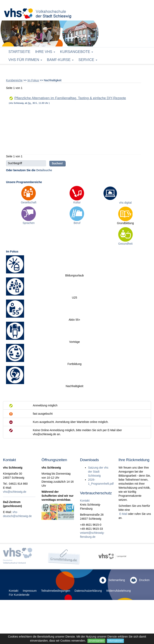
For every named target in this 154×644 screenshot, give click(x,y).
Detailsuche (44, 170)
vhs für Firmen (25, 60)
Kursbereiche (14, 80)
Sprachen (29, 223)
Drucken (140, 580)
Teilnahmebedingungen (56, 591)
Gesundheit (126, 244)
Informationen (115, 641)
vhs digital (125, 203)
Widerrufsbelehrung (119, 591)
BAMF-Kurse (60, 60)
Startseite (19, 52)
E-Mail (123, 514)
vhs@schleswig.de (15, 492)
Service (88, 60)
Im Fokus (33, 80)
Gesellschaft (29, 202)
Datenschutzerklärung (88, 591)
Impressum (30, 591)
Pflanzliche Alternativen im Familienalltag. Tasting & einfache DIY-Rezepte (70, 98)
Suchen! (57, 163)
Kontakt (85, 501)
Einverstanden (96, 641)
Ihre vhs (45, 52)
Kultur (77, 202)
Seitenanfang (112, 580)
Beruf (77, 223)
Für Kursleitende (19, 595)
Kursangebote (76, 52)
